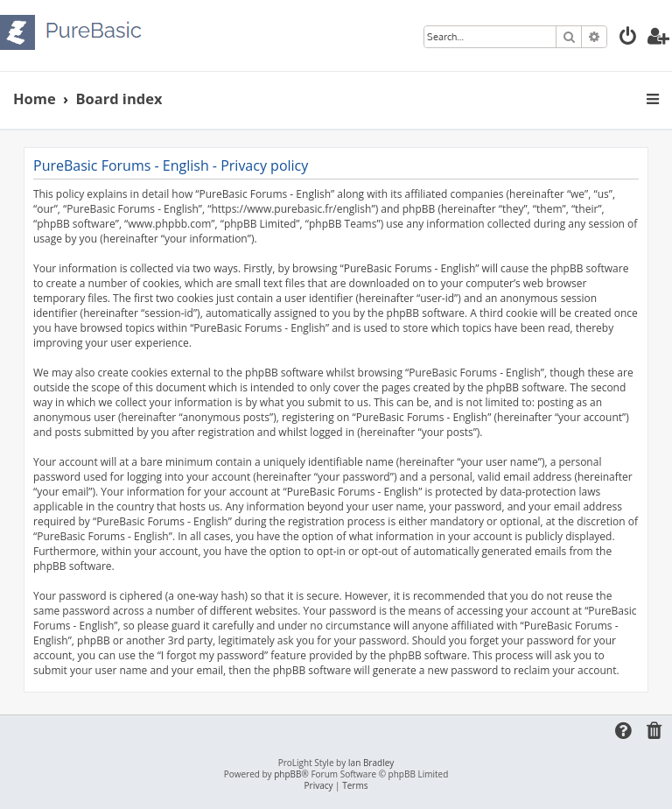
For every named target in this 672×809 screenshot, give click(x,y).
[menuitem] (628, 38)
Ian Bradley (371, 763)
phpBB (287, 774)
